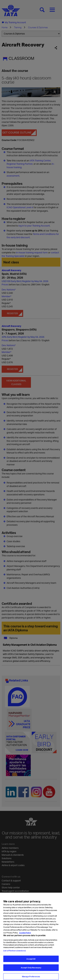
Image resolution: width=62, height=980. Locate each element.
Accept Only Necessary (31, 972)
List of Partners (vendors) (14, 955)
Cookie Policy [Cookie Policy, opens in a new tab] (25, 938)
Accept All (31, 964)
